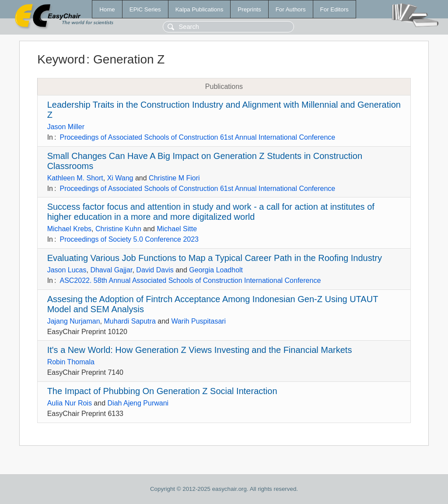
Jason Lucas (67, 270)
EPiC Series (145, 9)
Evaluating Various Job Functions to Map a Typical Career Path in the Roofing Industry (215, 258)
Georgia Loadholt (216, 270)
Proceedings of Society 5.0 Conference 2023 (129, 239)
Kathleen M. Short (75, 178)
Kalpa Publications (199, 9)
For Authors (291, 9)
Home (107, 9)
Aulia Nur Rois (70, 403)
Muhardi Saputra (130, 321)
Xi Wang (120, 178)
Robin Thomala (71, 362)
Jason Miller (66, 127)
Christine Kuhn (118, 229)
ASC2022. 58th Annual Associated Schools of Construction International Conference (190, 280)
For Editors (334, 9)
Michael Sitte (177, 229)
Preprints (249, 9)
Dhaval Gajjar (111, 270)
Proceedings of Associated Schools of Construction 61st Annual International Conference (197, 137)
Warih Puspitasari (198, 321)
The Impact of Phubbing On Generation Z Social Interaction (162, 391)
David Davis (155, 270)
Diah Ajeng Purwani (138, 403)
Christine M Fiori (174, 178)
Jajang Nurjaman (74, 321)
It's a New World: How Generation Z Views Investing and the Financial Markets (200, 350)
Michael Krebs (69, 229)
